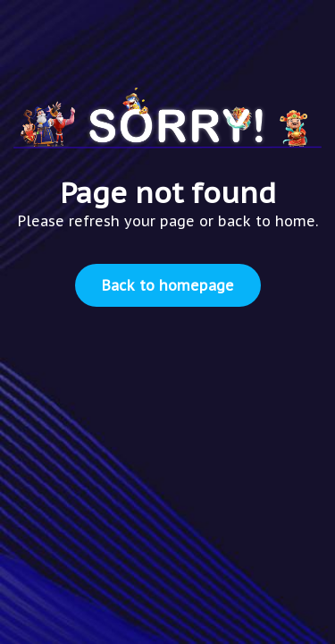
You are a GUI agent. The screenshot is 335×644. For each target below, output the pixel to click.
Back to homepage (168, 285)
